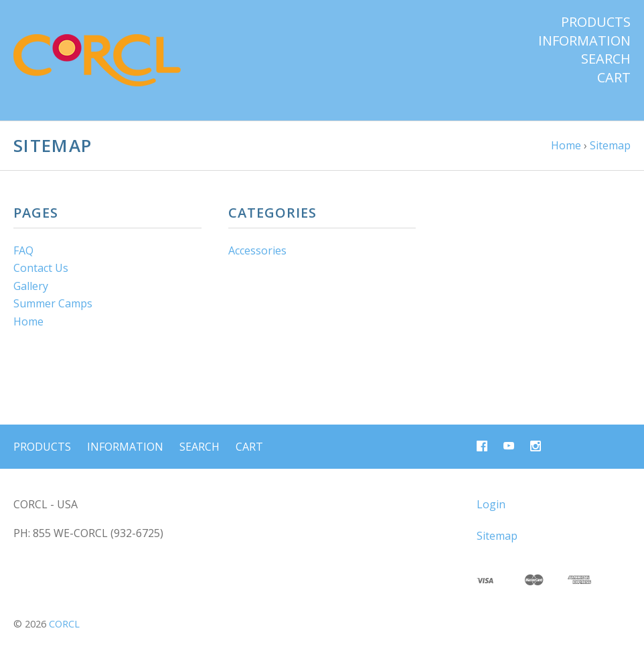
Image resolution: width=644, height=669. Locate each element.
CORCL (64, 624)
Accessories (257, 250)
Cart (614, 78)
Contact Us (41, 268)
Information (584, 41)
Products (596, 22)
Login (491, 504)
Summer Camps (53, 303)
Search (606, 59)
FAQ (23, 250)
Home (28, 321)
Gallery (31, 286)
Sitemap (497, 536)
